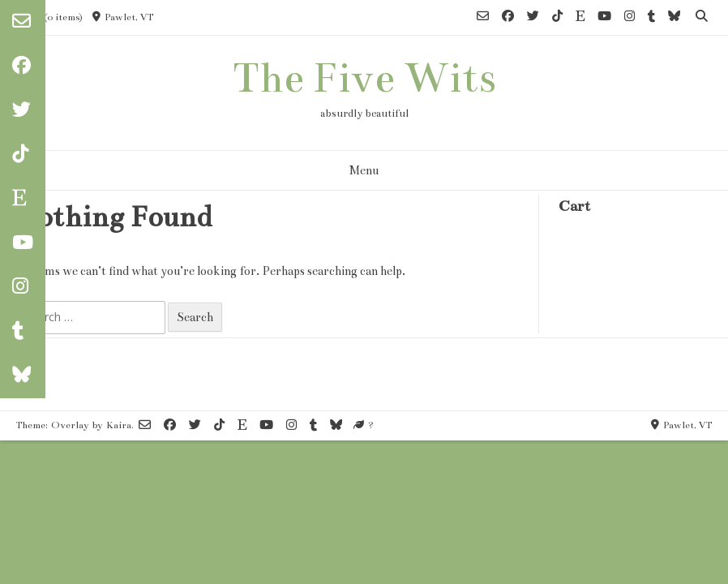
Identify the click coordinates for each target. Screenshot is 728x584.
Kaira (119, 425)
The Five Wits (364, 78)
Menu (364, 170)
